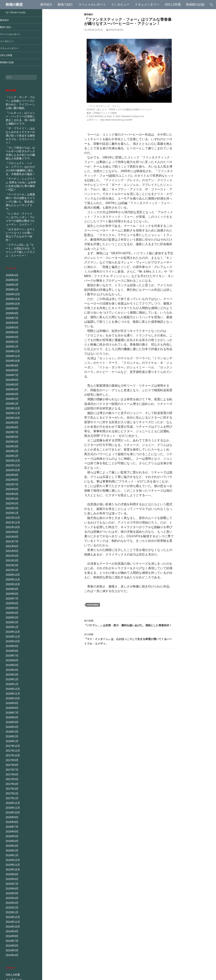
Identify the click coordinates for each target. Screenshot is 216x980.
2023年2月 (11, 423)
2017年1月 (11, 756)
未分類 (9, 958)
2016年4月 (11, 797)
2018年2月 (11, 697)
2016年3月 (11, 802)
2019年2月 (11, 642)
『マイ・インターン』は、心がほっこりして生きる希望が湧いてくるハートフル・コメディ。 (129, 639)
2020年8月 (11, 560)
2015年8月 (11, 834)
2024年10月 (12, 336)
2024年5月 (11, 359)
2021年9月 (11, 501)
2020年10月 (12, 551)
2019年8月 (11, 615)
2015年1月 (11, 866)
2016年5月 (11, 793)
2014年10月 (12, 879)
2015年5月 (11, 847)
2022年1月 (11, 482)
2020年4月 (11, 578)
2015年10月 (12, 825)
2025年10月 (12, 281)
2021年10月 (12, 496)
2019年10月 (12, 606)
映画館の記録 (195, 4)
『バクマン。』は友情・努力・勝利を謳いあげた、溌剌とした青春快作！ (129, 623)
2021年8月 (11, 505)
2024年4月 (11, 364)
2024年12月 (12, 327)
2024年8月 (11, 345)
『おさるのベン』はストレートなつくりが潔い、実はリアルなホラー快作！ (21, 216)
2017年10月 (12, 715)
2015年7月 (11, 838)
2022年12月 (12, 432)
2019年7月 (11, 619)
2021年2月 (11, 533)
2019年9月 (11, 610)
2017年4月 (11, 742)
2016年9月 (11, 774)
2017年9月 (11, 720)
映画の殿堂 (14, 5)
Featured (93, 605)
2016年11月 (12, 765)
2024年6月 (11, 354)
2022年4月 (11, 469)
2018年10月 (12, 660)
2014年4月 (11, 907)
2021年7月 (11, 510)
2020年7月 (11, 564)
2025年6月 (11, 300)
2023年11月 (12, 386)
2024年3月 (11, 368)
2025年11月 (12, 277)
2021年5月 (11, 519)
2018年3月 (11, 692)
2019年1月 (11, 647)
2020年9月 (11, 555)
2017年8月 (11, 724)
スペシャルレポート (92, 4)
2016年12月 (12, 761)
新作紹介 (46, 4)
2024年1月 (11, 377)
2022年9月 (11, 446)
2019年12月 (12, 596)
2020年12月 (12, 542)
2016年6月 (11, 788)
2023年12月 (12, 382)
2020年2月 (11, 587)
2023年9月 (11, 396)
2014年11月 (12, 875)
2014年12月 (12, 870)
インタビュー (120, 4)
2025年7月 (11, 295)
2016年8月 (11, 779)
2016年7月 (11, 784)
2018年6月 (11, 679)
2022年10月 (12, 441)
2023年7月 (11, 405)
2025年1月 (11, 323)
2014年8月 (11, 889)
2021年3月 (11, 528)
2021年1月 (11, 537)
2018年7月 (11, 674)
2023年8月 (11, 400)
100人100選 (173, 4)
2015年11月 (12, 820)
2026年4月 (11, 254)
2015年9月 (11, 829)
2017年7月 (11, 729)
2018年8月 (11, 669)
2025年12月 (12, 272)
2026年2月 (11, 263)
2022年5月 (11, 464)
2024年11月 (12, 332)
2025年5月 (11, 304)
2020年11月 (12, 546)
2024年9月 (11, 341)
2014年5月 (11, 902)
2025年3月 (11, 313)
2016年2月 (11, 806)
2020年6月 (11, 569)
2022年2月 (11, 478)
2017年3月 (11, 747)
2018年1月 (11, 701)
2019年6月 (11, 624)
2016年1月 (11, 811)
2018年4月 (11, 688)
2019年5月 (11, 628)
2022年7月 (11, 455)
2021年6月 (11, 514)
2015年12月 (12, 815)
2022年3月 (11, 473)
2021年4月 (11, 523)
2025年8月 (11, 291)
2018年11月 (12, 656)
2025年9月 (11, 286)
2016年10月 (12, 770)
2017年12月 (12, 706)
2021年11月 (12, 491)
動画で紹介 (65, 4)
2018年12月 (12, 651)
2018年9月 (11, 665)
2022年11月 (12, 437)
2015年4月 (11, 852)
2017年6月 (11, 733)
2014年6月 (11, 898)
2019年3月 (11, 637)
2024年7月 (11, 350)
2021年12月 (12, 487)
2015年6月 (11, 843)
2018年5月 (11, 683)
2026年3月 (11, 259)
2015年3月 (11, 857)
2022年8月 (11, 450)
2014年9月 (11, 884)
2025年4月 (11, 309)
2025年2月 (11, 318)
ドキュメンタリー (147, 4)
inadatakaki (116, 30)
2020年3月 (11, 583)
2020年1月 (11, 592)
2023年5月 (11, 409)
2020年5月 (11, 574)
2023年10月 (12, 391)
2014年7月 (11, 893)
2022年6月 (11, 459)
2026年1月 (11, 268)
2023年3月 (11, 418)
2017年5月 (11, 738)
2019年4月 (11, 633)
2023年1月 (11, 428)
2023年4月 (11, 414)
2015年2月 (11, 861)
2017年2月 (11, 752)
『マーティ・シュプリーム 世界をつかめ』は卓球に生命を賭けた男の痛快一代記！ (21, 175)
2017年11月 (12, 711)
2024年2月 (11, 373)
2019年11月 (12, 601)
